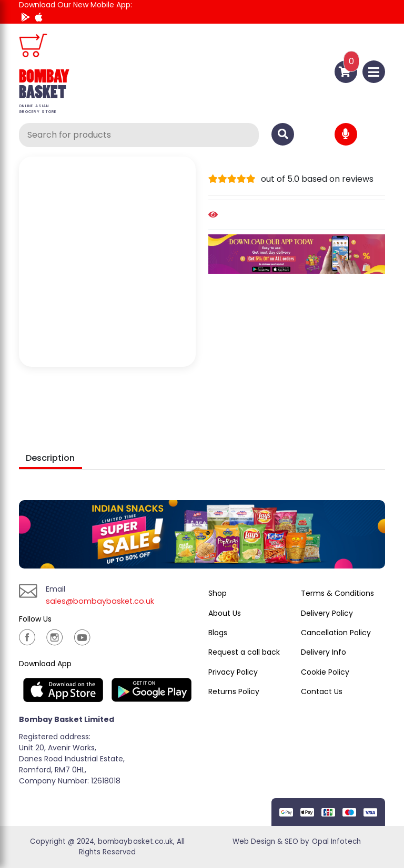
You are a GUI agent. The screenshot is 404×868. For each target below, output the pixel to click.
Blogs (218, 633)
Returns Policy (234, 691)
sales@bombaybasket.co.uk (104, 601)
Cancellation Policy (336, 633)
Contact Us (322, 691)
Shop (218, 593)
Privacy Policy (233, 672)
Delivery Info (324, 652)
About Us (225, 613)
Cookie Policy (325, 672)
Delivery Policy (327, 613)
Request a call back (244, 652)
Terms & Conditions (337, 593)
